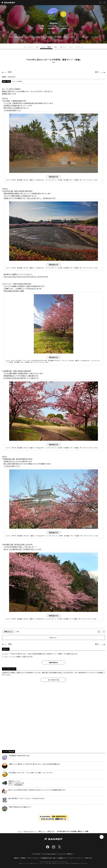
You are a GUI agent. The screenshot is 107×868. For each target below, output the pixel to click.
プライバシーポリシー (33, 858)
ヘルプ (71, 858)
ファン (71, 47)
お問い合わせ (89, 858)
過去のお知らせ (53, 662)
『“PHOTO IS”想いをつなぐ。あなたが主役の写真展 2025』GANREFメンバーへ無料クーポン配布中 (40, 654)
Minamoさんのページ (30, 831)
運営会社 (16, 858)
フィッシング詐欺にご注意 (17, 657)
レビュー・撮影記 (46, 47)
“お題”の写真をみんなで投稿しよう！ (17, 809)
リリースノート (79, 858)
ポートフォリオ (28, 47)
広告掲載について (62, 858)
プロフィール (79, 47)
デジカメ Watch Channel (49, 854)
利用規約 (23, 858)
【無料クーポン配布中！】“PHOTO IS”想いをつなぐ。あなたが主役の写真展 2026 (31, 766)
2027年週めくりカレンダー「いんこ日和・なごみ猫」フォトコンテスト (27, 774)
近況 (37, 47)
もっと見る (95, 37)
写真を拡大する (54, 177)
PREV (10, 72)
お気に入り (63, 47)
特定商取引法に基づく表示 (49, 858)
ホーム (20, 831)
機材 (55, 47)
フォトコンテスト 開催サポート (66, 854)
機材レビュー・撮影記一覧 (46, 831)
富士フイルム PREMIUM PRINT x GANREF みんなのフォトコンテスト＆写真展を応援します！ (34, 792)
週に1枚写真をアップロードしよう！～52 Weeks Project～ (24, 800)
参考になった (8, 632)
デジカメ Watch (36, 854)
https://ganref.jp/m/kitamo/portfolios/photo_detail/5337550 (26, 277)
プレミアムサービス (54, 680)
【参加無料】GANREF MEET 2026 (16, 757)
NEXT (97, 72)
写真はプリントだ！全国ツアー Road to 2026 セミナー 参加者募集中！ (13, 783)
